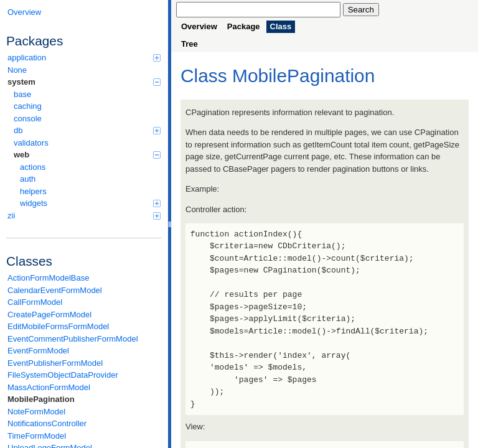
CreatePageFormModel (49, 315)
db (87, 130)
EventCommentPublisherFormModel (73, 339)
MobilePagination (41, 399)
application (84, 58)
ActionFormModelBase (49, 278)
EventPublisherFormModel (55, 363)
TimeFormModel (37, 436)
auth (28, 179)
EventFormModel (38, 351)
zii (84, 216)
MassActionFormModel (49, 387)
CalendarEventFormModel (55, 290)
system (84, 82)
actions (33, 167)
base (22, 94)
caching (28, 106)
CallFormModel (35, 302)
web (87, 155)
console (28, 119)
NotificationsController (47, 423)
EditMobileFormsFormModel (58, 326)
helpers (33, 191)
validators (31, 143)
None (17, 70)
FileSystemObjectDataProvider (63, 375)
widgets (90, 203)
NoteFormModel (36, 412)
